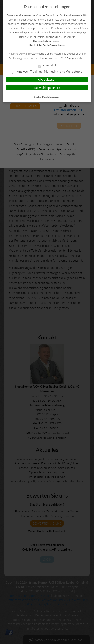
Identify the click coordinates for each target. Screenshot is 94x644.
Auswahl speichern (47, 88)
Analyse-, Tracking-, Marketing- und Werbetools (47, 72)
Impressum (55, 97)
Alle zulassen (47, 80)
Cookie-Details (41, 97)
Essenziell (47, 66)
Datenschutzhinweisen (47, 41)
